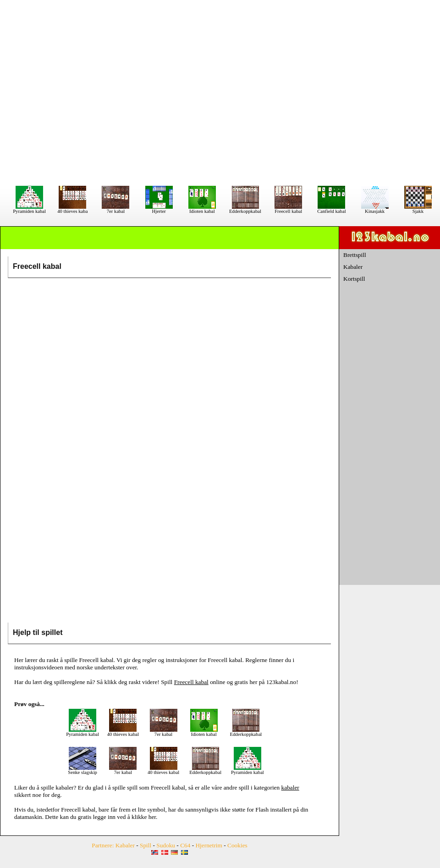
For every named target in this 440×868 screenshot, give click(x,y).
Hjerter (159, 209)
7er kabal (115, 209)
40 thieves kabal (123, 732)
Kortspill (354, 279)
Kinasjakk (375, 209)
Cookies (237, 845)
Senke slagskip (82, 770)
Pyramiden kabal (29, 209)
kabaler (64, 787)
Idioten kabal (202, 209)
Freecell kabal (288, 209)
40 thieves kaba (72, 209)
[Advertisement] (220, 92)
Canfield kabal (331, 209)
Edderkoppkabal (245, 209)
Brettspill (355, 255)
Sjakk (418, 209)
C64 (185, 845)
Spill (146, 845)
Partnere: (103, 845)
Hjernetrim (209, 845)
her (152, 817)
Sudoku (166, 845)
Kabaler (353, 267)
